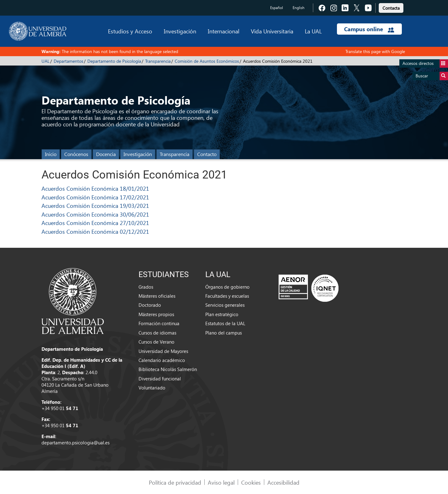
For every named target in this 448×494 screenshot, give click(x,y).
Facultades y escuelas (227, 296)
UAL (46, 61)
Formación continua (159, 323)
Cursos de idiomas (157, 333)
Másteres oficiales (157, 296)
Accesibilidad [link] (283, 482)
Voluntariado (152, 388)
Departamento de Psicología (114, 61)
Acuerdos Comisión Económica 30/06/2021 (95, 214)
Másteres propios (156, 314)
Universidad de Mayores (163, 351)
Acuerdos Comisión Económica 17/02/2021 (95, 197)
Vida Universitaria (272, 31)
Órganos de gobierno (227, 287)
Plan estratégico (222, 314)
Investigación (180, 31)
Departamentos (68, 61)
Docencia (106, 154)
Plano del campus (224, 333)
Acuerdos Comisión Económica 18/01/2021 (95, 188)
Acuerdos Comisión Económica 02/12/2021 (95, 231)
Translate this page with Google (375, 51)
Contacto (207, 154)
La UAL (313, 31)
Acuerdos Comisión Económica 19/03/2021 (95, 205)
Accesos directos (425, 64)
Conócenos (76, 154)
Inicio (51, 154)
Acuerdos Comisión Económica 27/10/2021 (95, 223)
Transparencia (158, 61)
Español (277, 8)
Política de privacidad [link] (175, 482)
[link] (391, 7)
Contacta (391, 8)
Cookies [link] (251, 482)
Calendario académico (162, 360)
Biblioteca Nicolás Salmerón (168, 369)
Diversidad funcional (160, 379)
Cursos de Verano (156, 342)
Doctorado (150, 305)
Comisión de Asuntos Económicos (207, 61)
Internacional (224, 31)
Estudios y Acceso (130, 31)
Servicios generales (225, 305)
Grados (146, 287)
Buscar (432, 76)
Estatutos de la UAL (225, 323)
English (299, 8)
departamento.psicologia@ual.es (75, 443)
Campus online (369, 29)
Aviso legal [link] (221, 482)
